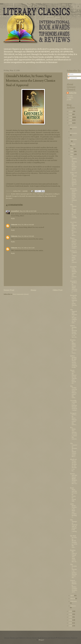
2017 (71, 120)
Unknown (14, 225)
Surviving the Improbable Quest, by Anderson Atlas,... (73, 229)
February (74, 601)
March (73, 598)
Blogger (41, 640)
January (73, 606)
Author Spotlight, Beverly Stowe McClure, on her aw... (74, 331)
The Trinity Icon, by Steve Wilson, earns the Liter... (74, 392)
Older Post (58, 290)
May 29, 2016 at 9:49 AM (26, 225)
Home (34, 290)
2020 (71, 111)
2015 (71, 611)
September (73, 140)
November (74, 133)
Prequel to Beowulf (19, 196)
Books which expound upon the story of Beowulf (27, 194)
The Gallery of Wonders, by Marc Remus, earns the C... (74, 163)
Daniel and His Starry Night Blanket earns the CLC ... (74, 479)
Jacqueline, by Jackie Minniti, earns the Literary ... (74, 272)
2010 (71, 626)
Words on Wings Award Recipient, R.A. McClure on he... (73, 465)
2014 (71, 614)
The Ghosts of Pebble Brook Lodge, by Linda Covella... (74, 212)
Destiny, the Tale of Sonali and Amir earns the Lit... (74, 556)
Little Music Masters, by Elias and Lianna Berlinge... (73, 511)
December (74, 127)
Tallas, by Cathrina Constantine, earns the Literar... (74, 257)
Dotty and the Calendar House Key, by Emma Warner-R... (74, 179)
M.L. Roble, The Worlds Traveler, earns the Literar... (74, 434)
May (72, 154)
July (72, 149)
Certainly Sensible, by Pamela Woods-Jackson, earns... (74, 405)
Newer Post (9, 290)
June (72, 151)
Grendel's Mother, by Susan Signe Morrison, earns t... (74, 287)
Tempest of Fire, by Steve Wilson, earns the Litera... (74, 419)
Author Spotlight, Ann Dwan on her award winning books (74, 362)
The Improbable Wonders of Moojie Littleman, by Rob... (74, 316)
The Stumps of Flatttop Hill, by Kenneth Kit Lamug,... (74, 526)
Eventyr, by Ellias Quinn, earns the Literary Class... (73, 347)
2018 (71, 117)
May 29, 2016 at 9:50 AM (26, 236)
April (72, 596)
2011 (71, 623)
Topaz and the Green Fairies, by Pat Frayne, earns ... (74, 243)
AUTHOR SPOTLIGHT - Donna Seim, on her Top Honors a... (74, 195)
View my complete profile (70, 98)
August (73, 144)
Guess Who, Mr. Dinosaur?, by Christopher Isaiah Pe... (73, 377)
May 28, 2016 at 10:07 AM (28, 211)
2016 (71, 123)
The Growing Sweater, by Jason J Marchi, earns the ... (74, 571)
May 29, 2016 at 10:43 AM (26, 248)
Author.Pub (73, 93)
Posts (71, 74)
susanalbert (15, 211)
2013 (71, 617)
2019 (71, 114)
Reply (13, 218)
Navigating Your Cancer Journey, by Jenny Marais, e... (74, 301)
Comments (72, 78)
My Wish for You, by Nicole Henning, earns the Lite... (74, 542)
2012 (71, 620)
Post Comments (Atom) (21, 294)
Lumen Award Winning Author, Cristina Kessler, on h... (74, 586)
